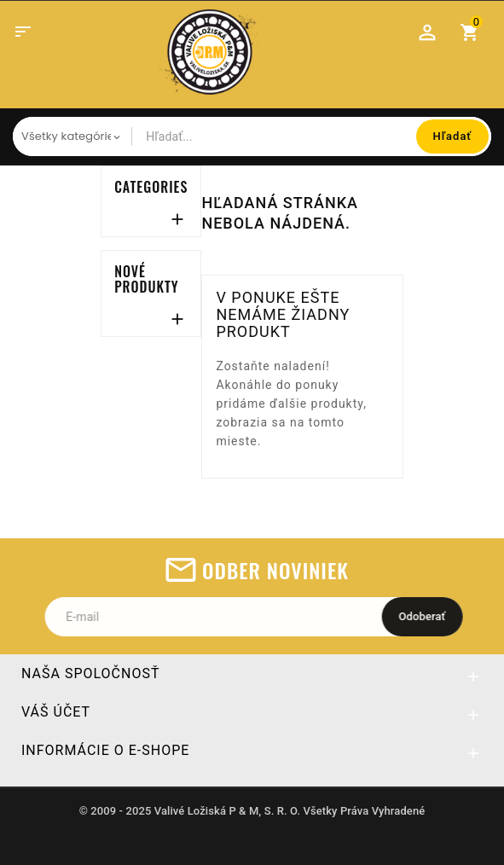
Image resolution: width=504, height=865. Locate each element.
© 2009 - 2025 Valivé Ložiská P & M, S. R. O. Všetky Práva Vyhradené (252, 813)
